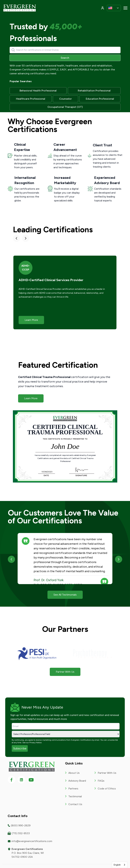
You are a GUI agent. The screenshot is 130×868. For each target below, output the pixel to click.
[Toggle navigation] (125, 8)
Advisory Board (77, 781)
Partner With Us (107, 773)
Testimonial (75, 796)
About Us (74, 773)
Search (65, 58)
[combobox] (120, 865)
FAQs (101, 781)
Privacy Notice (35, 743)
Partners (73, 789)
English (117, 865)
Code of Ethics (107, 789)
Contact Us (75, 804)
